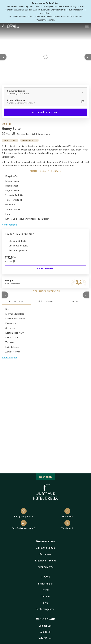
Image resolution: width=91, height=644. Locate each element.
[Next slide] (88, 57)
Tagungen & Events (45, 560)
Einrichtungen (46, 584)
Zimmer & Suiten (45, 548)
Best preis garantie (24, 513)
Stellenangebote (46, 609)
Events (46, 590)
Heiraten (46, 596)
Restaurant (45, 554)
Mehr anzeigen (9, 358)
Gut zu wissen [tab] (45, 301)
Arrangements (46, 567)
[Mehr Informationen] (14, 261)
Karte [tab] (75, 301)
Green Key (67, 513)
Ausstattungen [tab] (16, 301)
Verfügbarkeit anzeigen (45, 112)
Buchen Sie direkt (46, 268)
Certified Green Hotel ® (24, 525)
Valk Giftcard (45, 638)
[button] (5, 295)
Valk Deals (45, 632)
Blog (46, 603)
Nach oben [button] (45, 477)
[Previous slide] (3, 57)
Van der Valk (67, 525)
